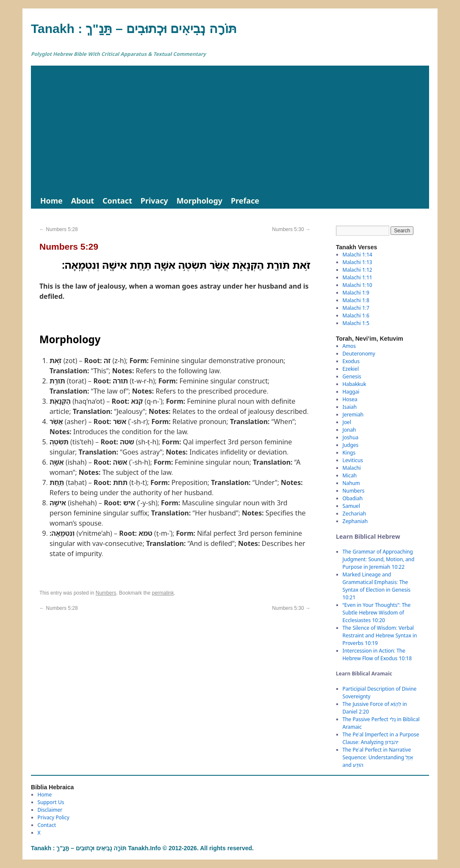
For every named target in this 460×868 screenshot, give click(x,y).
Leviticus (353, 460)
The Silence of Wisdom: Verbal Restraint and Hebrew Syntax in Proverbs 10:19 (380, 635)
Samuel (351, 506)
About (83, 201)
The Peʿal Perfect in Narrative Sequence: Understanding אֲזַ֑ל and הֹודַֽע (378, 757)
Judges (351, 445)
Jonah (349, 430)
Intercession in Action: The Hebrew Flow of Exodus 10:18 (377, 654)
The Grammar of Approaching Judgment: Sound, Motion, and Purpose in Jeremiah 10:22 (379, 559)
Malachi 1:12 (357, 270)
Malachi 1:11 (357, 277)
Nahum (351, 483)
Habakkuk (355, 384)
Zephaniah (355, 521)
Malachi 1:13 (357, 262)
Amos (349, 346)
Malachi (352, 468)
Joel (347, 422)
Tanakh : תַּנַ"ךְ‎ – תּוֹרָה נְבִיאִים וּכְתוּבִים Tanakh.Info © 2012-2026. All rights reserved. (142, 848)
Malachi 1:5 (356, 323)
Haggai (351, 392)
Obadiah (353, 498)
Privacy (154, 201)
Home (51, 201)
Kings (349, 453)
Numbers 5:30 (291, 229)
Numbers (106, 593)
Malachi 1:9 (356, 293)
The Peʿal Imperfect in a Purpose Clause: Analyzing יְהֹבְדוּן (381, 738)
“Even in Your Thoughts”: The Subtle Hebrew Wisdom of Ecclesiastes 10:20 (377, 613)
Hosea (350, 399)
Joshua (351, 437)
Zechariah (355, 514)
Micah (350, 475)
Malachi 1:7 (356, 308)
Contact (117, 201)
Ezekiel (351, 369)
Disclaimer (50, 810)
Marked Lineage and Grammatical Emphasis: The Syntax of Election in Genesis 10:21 (377, 586)
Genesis (352, 376)
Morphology (200, 201)
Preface (245, 201)
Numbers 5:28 (59, 229)
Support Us (51, 802)
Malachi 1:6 (356, 316)
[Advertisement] (230, 129)
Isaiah (350, 407)
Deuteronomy (359, 354)
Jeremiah (353, 415)
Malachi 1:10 (357, 285)
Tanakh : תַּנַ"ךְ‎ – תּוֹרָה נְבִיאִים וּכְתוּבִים (134, 29)
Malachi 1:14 (357, 255)
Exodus (351, 361)
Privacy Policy (54, 817)
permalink (163, 593)
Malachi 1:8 (356, 300)
